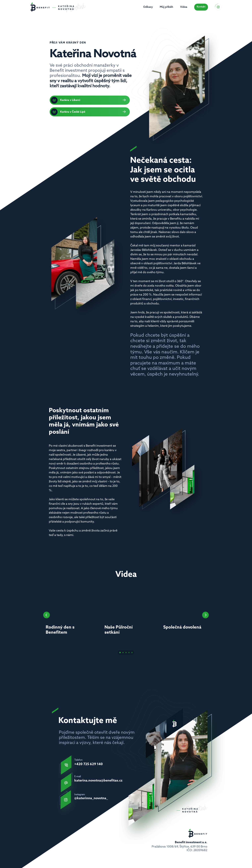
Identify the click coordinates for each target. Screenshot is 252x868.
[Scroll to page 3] (126, 653)
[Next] (205, 615)
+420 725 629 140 (89, 764)
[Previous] (47, 615)
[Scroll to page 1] (120, 653)
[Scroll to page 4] (129, 653)
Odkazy (148, 7)
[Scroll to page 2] (123, 653)
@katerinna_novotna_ (91, 798)
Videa (184, 7)
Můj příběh (166, 7)
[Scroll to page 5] (132, 653)
